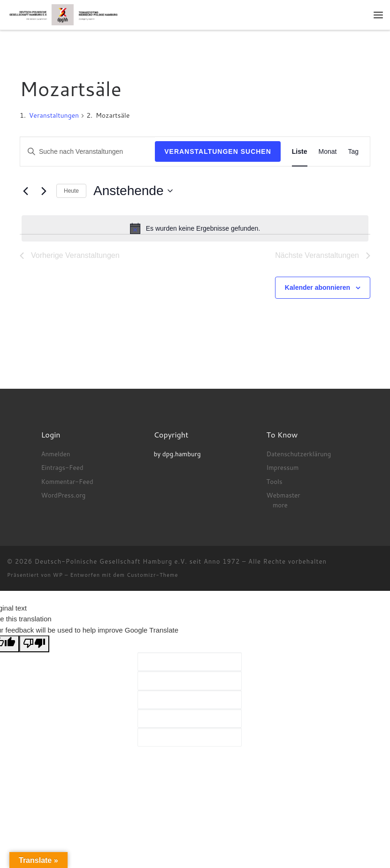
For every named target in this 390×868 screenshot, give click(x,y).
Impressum (282, 467)
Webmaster (283, 495)
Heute (71, 191)
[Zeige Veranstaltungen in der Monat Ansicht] (328, 152)
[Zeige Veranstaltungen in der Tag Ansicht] (353, 152)
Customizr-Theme (153, 575)
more (280, 505)
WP (58, 575)
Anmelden (55, 454)
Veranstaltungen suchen (218, 151)
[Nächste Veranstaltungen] (44, 191)
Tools (274, 481)
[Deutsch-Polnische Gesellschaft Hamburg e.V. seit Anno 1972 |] (63, 14)
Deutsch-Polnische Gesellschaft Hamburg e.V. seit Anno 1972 (138, 561)
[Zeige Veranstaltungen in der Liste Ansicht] (300, 152)
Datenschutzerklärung (298, 454)
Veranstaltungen (54, 115)
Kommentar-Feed (67, 481)
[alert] (195, 228)
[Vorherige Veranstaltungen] (25, 191)
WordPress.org (63, 495)
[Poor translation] (34, 644)
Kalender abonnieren (317, 287)
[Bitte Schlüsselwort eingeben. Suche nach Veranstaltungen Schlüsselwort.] (88, 152)
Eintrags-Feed (62, 467)
